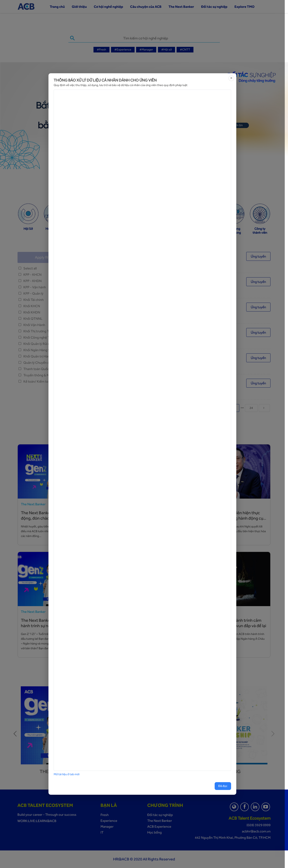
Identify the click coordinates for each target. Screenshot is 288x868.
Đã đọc (223, 786)
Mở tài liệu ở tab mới (67, 774)
